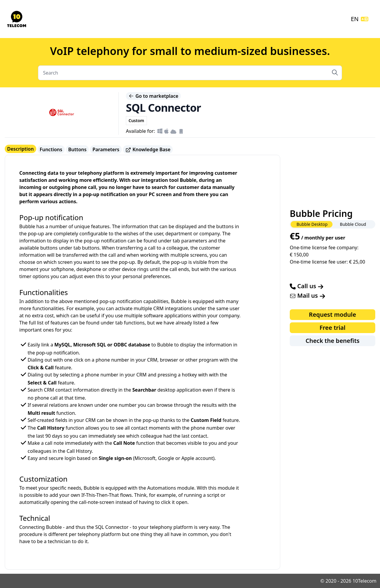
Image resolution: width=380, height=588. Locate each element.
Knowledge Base (148, 150)
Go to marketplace (153, 96)
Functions (51, 149)
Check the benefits (332, 341)
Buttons (77, 149)
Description (20, 149)
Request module (333, 315)
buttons (91, 248)
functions (134, 323)
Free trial (332, 328)
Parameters (106, 149)
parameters (194, 241)
